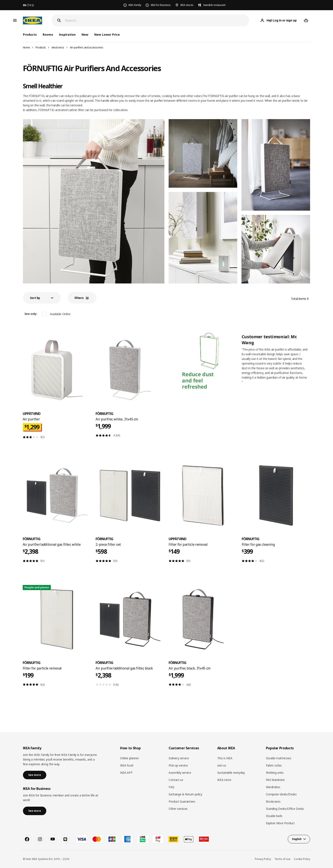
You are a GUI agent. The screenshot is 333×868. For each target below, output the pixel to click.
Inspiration (67, 35)
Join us (222, 765)
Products (41, 47)
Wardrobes (273, 787)
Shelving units (275, 773)
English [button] (297, 839)
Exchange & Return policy (185, 794)
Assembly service (180, 773)
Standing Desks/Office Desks (285, 809)
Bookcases (273, 801)
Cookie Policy (302, 859)
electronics (58, 47)
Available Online (60, 314)
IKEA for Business (161, 5)
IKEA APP (126, 773)
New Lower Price (107, 35)
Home (26, 47)
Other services (178, 809)
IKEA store (224, 780)
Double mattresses (279, 758)
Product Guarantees (182, 801)
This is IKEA (225, 758)
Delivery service (179, 758)
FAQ (171, 787)
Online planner (129, 758)
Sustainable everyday (231, 773)
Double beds (274, 816)
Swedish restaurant (214, 5)
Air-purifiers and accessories (87, 47)
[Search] (157, 20)
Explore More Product (280, 823)
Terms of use (282, 859)
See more (35, 775)
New (85, 35)
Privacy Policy (263, 859)
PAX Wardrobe (275, 780)
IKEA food (127, 765)
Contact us (176, 780)
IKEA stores (187, 5)
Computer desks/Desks (281, 794)
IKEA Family (135, 5)
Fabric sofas (274, 765)
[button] (42, 298)
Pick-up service (178, 765)
